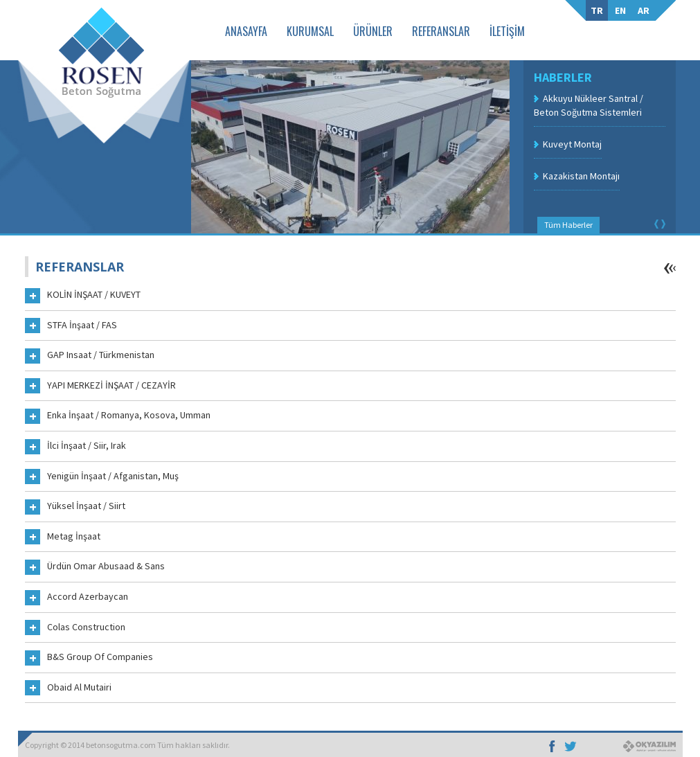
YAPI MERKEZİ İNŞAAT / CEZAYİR (100, 386)
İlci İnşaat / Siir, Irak (75, 447)
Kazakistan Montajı (581, 176)
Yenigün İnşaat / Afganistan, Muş (102, 477)
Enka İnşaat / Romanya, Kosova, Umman (118, 416)
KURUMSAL (310, 31)
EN (620, 10)
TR (597, 10)
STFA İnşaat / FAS (71, 326)
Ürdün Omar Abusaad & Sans (95, 567)
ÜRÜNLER (373, 31)
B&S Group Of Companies (89, 658)
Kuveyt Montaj (572, 144)
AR (644, 10)
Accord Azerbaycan (77, 598)
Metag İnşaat (63, 537)
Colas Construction (75, 628)
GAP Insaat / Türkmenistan (90, 356)
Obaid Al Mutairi (68, 688)
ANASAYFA (246, 31)
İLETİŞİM (507, 31)
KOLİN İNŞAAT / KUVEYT (83, 296)
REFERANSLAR (441, 31)
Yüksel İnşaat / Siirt (75, 507)
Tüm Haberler (568, 225)
